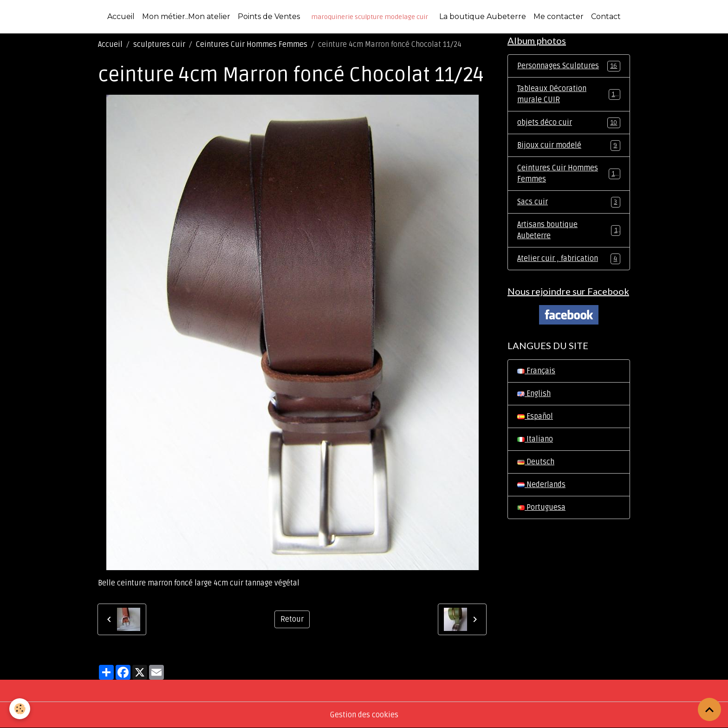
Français (536, 371)
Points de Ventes (269, 16)
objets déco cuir (569, 123)
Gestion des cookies (364, 715)
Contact (606, 16)
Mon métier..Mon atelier (186, 16)
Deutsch (536, 462)
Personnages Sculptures (569, 66)
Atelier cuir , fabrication (569, 259)
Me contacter (559, 16)
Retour (292, 619)
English (534, 394)
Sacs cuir (569, 202)
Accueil (121, 16)
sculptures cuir (159, 45)
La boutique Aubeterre (483, 16)
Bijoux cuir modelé (569, 146)
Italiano (535, 439)
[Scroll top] (709, 709)
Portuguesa (541, 507)
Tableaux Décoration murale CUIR (569, 94)
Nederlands (541, 485)
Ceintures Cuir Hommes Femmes (252, 45)
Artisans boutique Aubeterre (569, 230)
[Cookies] (20, 709)
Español (535, 416)
